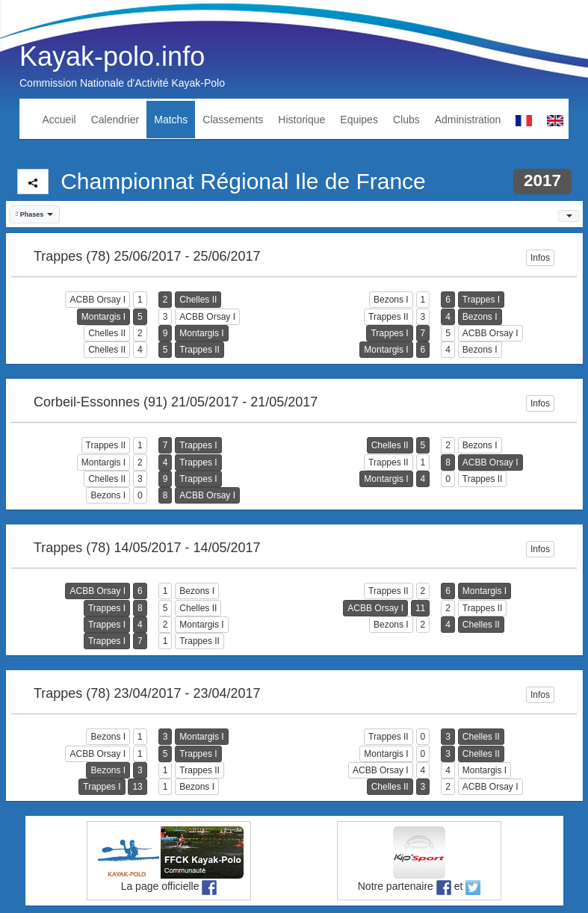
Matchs (171, 120)
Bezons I (391, 300)
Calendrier (115, 120)
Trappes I (481, 300)
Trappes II (389, 317)
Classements (233, 120)
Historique (301, 120)
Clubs (406, 120)
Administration (468, 120)
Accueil (59, 120)
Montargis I (103, 317)
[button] (35, 215)
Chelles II (198, 300)
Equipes (359, 120)
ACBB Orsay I (98, 300)
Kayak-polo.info (112, 56)
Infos (540, 258)
